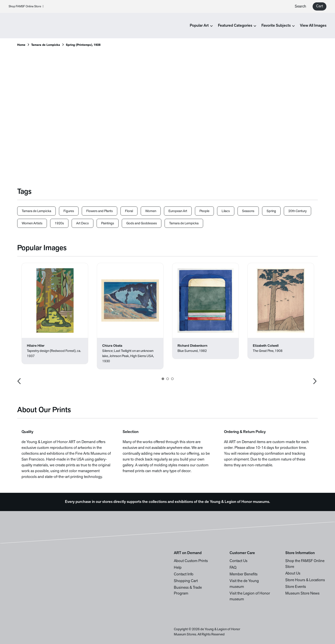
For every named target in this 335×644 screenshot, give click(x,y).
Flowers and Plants (100, 211)
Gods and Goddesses (142, 223)
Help (178, 568)
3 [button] (172, 379)
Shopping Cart (186, 581)
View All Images (313, 26)
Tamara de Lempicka (46, 45)
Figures (69, 211)
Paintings (108, 223)
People (204, 211)
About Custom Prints (191, 561)
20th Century (297, 211)
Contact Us (239, 561)
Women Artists (32, 223)
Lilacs (226, 211)
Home (21, 45)
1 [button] (163, 379)
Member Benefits (244, 574)
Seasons (248, 211)
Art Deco (83, 223)
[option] (55, 314)
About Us (293, 574)
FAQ (233, 568)
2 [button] (168, 379)
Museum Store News (302, 594)
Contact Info (184, 574)
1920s (59, 223)
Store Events (296, 587)
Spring (271, 211)
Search (300, 7)
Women (151, 211)
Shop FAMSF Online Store (26, 7)
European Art (178, 211)
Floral (129, 211)
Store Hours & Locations (305, 580)
